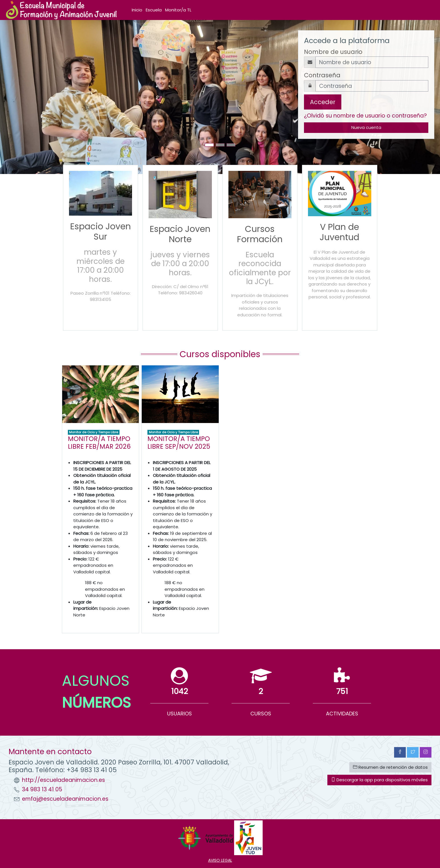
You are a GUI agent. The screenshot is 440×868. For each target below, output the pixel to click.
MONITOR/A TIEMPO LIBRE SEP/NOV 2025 (179, 443)
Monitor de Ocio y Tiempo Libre (94, 432)
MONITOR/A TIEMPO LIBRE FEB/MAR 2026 (99, 443)
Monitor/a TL (178, 10)
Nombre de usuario (333, 52)
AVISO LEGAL (220, 860)
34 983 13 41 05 (42, 789)
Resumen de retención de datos (390, 767)
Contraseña (322, 75)
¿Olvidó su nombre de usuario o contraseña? (365, 116)
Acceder (323, 102)
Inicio (137, 10)
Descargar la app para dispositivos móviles (379, 780)
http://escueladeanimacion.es (63, 780)
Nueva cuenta (366, 127)
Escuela (154, 10)
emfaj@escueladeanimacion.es (65, 799)
